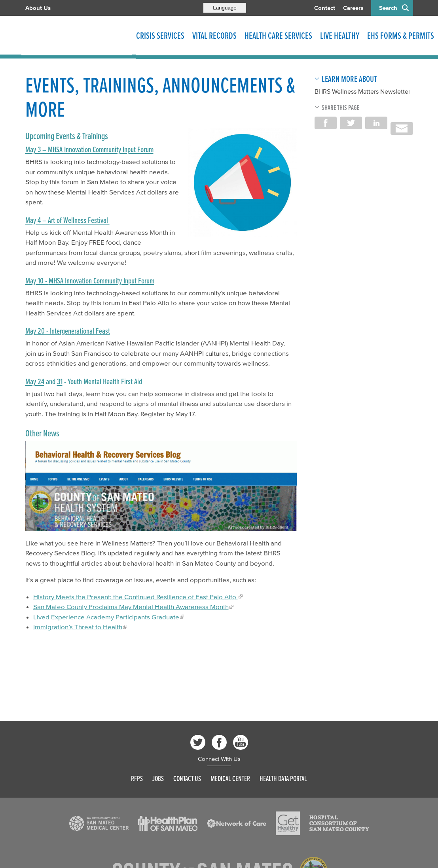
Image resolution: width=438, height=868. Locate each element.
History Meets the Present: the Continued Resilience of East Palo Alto (136, 597)
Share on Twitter (351, 123)
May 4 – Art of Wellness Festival (67, 220)
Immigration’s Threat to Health (78, 627)
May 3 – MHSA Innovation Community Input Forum (89, 149)
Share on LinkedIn (376, 123)
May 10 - (37, 280)
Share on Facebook (326, 123)
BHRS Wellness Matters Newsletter (362, 91)
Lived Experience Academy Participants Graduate (106, 617)
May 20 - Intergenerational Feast (68, 331)
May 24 (35, 381)
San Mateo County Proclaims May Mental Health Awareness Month (131, 607)
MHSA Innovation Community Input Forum (101, 280)
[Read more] (242, 182)
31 (60, 381)
